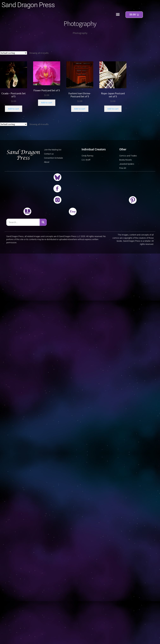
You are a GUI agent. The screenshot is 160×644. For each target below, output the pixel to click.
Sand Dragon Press (28, 5)
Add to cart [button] (13, 109)
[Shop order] (14, 53)
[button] (118, 14)
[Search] (43, 222)
